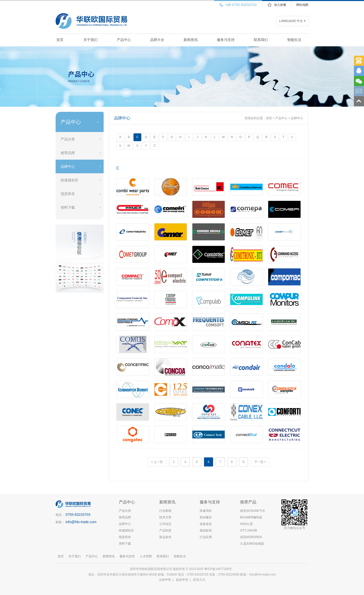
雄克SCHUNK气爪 (253, 511)
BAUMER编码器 (251, 517)
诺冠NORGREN (251, 537)
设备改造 (206, 524)
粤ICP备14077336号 (219, 569)
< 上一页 (157, 462)
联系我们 (261, 40)
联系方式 (199, 580)
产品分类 (68, 139)
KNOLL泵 (247, 524)
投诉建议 (206, 517)
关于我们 (90, 40)
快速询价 (206, 511)
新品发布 (165, 537)
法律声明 (165, 580)
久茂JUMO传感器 (252, 544)
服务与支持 (226, 40)
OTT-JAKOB (249, 530)
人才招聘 (146, 556)
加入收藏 (280, 5)
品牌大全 (157, 40)
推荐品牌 (68, 153)
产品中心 (124, 40)
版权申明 (182, 580)
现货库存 (68, 194)
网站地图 (302, 5)
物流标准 (206, 530)
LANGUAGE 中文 (291, 21)
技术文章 (165, 517)
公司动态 (165, 524)
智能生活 (294, 40)
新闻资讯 (191, 40)
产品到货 (165, 530)
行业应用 (206, 537)
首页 (60, 40)
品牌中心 (68, 166)
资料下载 (68, 207)
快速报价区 (70, 180)
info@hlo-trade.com (81, 522)
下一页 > (260, 462)
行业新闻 (165, 511)
